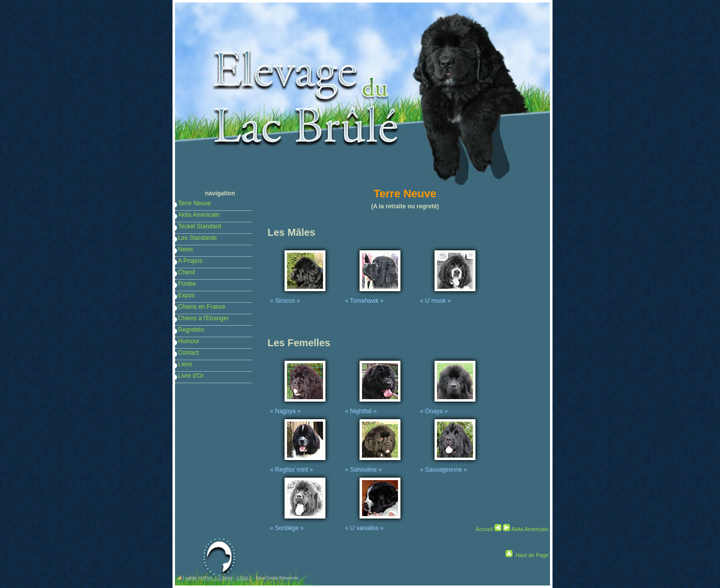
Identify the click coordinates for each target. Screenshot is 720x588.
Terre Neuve (194, 203)
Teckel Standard (199, 226)
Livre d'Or (191, 376)
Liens (185, 364)
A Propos (190, 261)
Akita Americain (199, 215)
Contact (188, 353)
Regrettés (191, 330)
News (185, 249)
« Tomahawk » (375, 297)
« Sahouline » (375, 466)
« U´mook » (450, 297)
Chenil (186, 272)
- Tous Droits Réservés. (275, 578)
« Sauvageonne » (450, 466)
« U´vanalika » (375, 525)
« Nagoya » (300, 408)
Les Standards (197, 238)
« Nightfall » (375, 408)
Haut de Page (532, 555)
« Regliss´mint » (300, 466)
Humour (189, 341)
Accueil (484, 529)
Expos (186, 295)
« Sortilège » (300, 525)
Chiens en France (202, 307)
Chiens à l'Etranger (203, 318)
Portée (187, 284)
